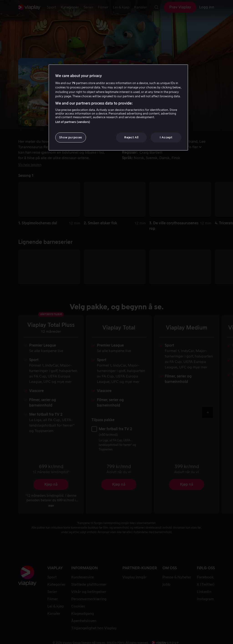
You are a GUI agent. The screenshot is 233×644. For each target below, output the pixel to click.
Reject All (131, 137)
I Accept (166, 137)
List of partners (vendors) (73, 122)
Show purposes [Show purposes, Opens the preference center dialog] (71, 137)
